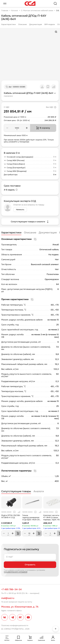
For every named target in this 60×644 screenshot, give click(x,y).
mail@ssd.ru (8, 598)
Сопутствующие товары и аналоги (30, 222)
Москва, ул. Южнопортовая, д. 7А (20, 607)
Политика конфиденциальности (15, 625)
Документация (36, 24)
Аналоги (39, 491)
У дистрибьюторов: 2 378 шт (11, 528)
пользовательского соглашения (16, 572)
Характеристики (8, 24)
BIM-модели (50, 24)
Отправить (30, 565)
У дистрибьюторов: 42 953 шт (32, 528)
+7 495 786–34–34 (11, 589)
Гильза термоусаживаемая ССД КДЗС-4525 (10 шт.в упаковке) (31, 518)
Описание (22, 24)
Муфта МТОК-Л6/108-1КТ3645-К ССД (11, 516)
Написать (20, 210)
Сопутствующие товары (16, 491)
